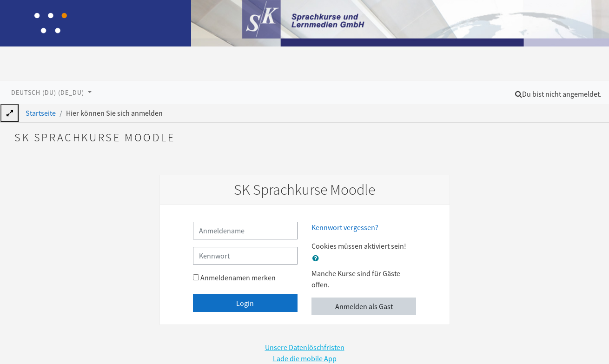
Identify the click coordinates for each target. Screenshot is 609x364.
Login (245, 303)
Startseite (41, 113)
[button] (519, 94)
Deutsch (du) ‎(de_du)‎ (49, 93)
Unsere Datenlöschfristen (305, 347)
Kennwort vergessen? (345, 227)
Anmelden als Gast (364, 306)
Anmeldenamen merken (238, 278)
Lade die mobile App (305, 358)
